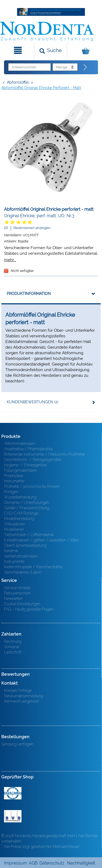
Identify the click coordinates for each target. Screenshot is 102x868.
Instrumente (14, 481)
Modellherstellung (19, 519)
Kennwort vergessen (22, 701)
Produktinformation (29, 294)
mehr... (10, 260)
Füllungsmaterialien (20, 470)
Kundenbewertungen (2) (32, 402)
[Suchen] (51, 51)
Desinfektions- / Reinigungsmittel (32, 460)
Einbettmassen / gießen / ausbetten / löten (41, 540)
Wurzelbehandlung (20, 497)
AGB (33, 863)
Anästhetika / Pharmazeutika (28, 449)
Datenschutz (52, 863)
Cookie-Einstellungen (22, 604)
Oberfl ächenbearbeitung (25, 545)
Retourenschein (17, 593)
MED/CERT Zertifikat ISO (13, 793)
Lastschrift (13, 652)
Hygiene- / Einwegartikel (25, 465)
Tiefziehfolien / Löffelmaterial (29, 535)
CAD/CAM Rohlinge (21, 513)
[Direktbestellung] (85, 67)
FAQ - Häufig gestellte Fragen (29, 609)
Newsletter (13, 599)
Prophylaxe (14, 476)
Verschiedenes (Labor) (23, 572)
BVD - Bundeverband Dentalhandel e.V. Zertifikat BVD (13, 816)
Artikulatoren (15, 524)
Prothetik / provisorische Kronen (32, 486)
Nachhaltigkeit (81, 863)
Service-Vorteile (17, 588)
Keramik (11, 551)
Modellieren (14, 529)
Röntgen (11, 492)
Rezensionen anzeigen (32, 228)
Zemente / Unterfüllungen (27, 503)
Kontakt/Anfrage (18, 690)
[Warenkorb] (84, 51)
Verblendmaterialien (21, 556)
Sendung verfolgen (17, 744)
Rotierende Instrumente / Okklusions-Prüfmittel (44, 454)
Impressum (15, 863)
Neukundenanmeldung (23, 696)
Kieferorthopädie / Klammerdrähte (33, 567)
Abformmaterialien (20, 444)
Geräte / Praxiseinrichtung (26, 508)
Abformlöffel (18, 82)
